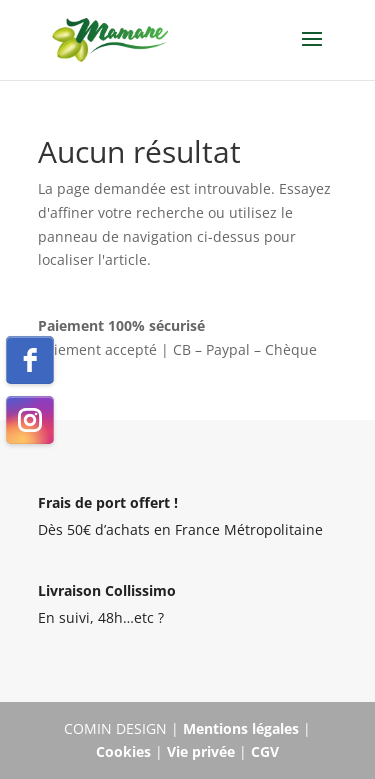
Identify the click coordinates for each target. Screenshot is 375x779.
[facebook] (30, 360)
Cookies (123, 751)
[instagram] (30, 420)
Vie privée (201, 751)
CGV (265, 751)
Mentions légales (241, 728)
